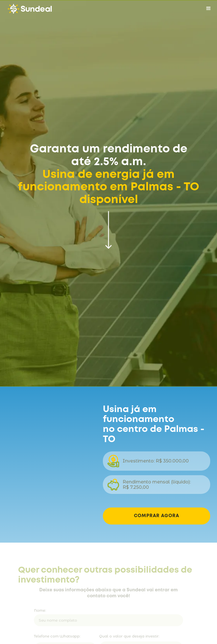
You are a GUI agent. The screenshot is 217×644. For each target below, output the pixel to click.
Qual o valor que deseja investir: (129, 637)
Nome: (40, 611)
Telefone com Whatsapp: (57, 637)
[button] (209, 8)
